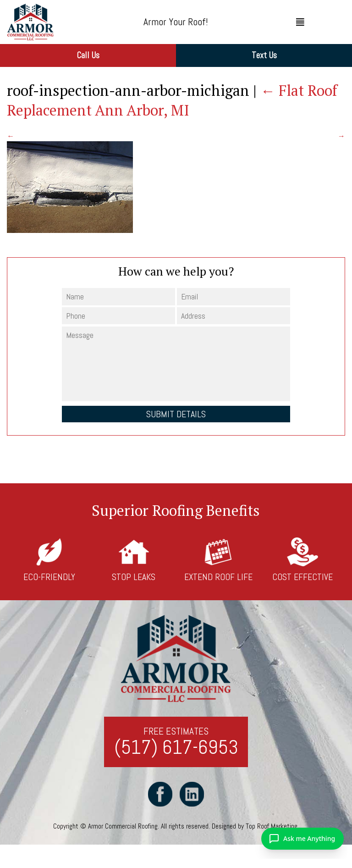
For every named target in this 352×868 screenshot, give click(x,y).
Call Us (88, 55)
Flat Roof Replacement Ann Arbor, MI (172, 100)
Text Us (264, 55)
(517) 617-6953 (176, 748)
